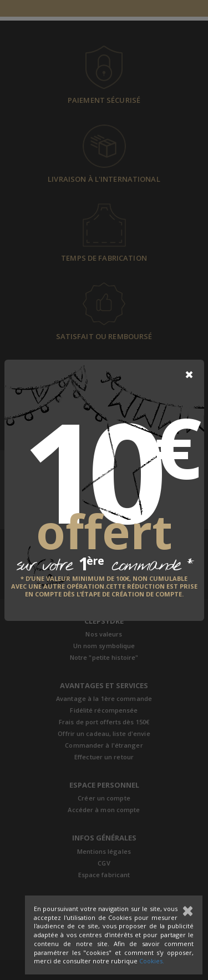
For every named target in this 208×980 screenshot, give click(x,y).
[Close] (189, 375)
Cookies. (152, 961)
